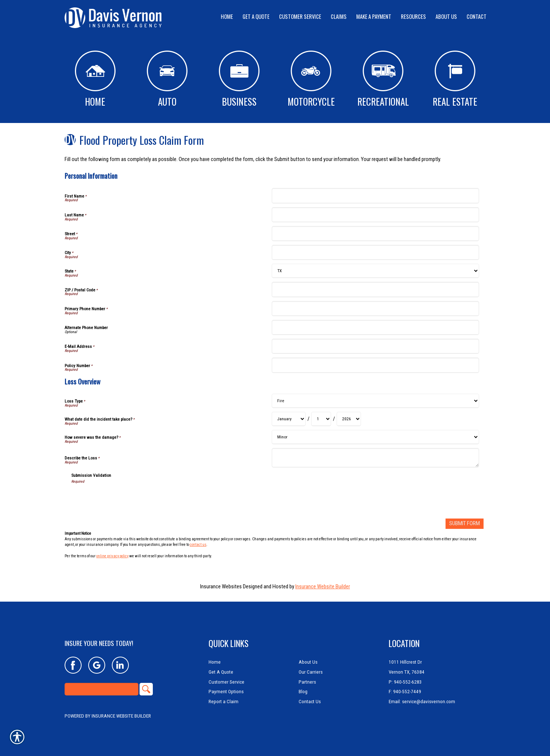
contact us (198, 545)
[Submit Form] (465, 524)
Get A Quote (221, 672)
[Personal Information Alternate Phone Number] (375, 327)
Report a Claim (224, 702)
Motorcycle (311, 79)
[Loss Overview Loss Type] (375, 401)
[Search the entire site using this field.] (102, 689)
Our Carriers (311, 672)
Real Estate (455, 79)
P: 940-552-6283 (405, 682)
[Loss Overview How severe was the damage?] (375, 437)
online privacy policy (112, 556)
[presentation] (127, 499)
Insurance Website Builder (323, 586)
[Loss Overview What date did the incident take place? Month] (289, 419)
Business (239, 79)
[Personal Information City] (375, 252)
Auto (167, 79)
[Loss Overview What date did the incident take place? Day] (321, 419)
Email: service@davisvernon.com (422, 702)
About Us (308, 662)
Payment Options (226, 692)
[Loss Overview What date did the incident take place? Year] (349, 419)
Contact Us (310, 702)
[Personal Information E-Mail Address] (375, 346)
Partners (307, 682)
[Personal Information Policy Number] (375, 365)
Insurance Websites (221, 586)
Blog (303, 692)
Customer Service (226, 682)
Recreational (383, 79)
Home (95, 79)
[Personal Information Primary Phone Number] (375, 309)
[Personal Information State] (375, 271)
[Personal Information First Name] (375, 196)
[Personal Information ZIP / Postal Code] (375, 289)
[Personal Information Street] (375, 234)
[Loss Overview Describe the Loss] (375, 458)
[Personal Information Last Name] (375, 215)
